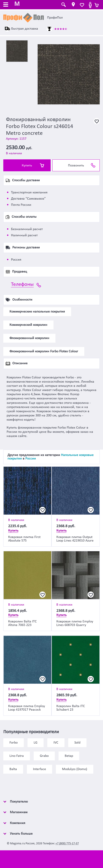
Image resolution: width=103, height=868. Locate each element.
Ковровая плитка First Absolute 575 (24, 539)
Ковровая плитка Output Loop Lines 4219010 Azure (75, 539)
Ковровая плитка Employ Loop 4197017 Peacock (27, 708)
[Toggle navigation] (6, 5)
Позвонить (76, 166)
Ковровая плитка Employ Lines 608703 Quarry (75, 623)
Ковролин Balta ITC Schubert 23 (71, 708)
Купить (27, 166)
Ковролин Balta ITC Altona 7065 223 (22, 623)
